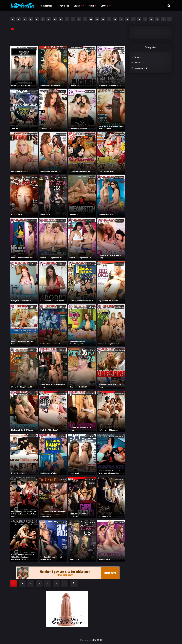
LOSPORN (97, 640)
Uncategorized (140, 68)
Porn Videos (62, 6)
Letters (103, 6)
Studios (76, 6)
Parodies (138, 57)
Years (90, 6)
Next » (74, 583)
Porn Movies (46, 6)
